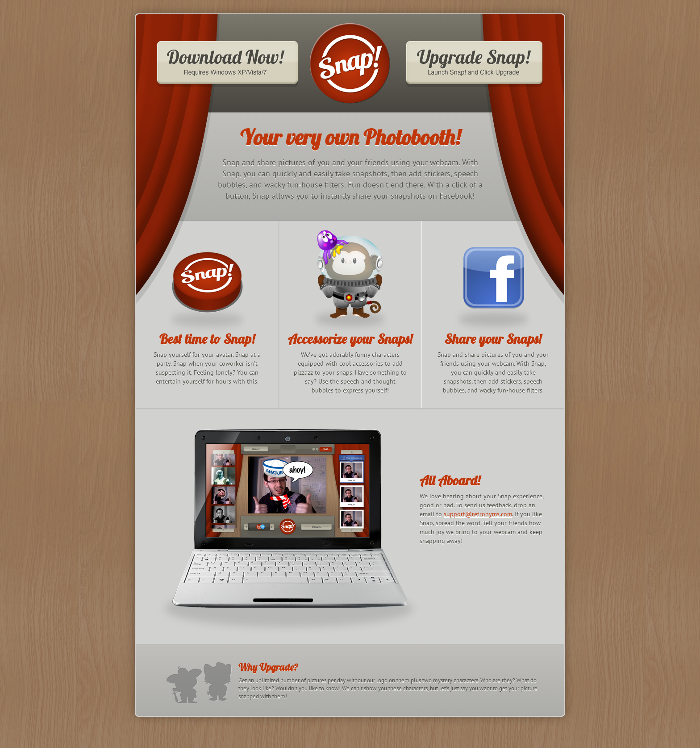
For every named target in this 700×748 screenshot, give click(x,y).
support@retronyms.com (478, 514)
